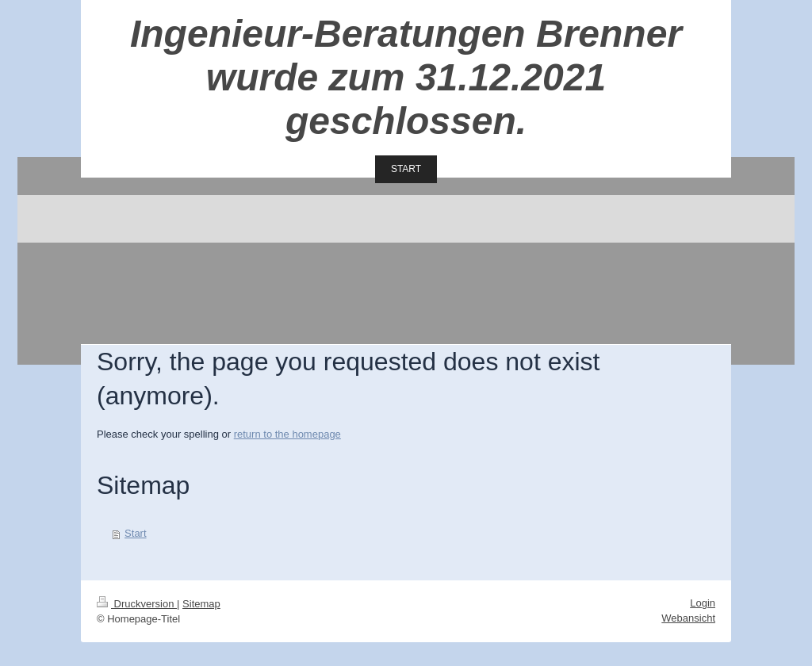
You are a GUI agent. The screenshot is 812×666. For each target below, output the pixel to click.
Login (703, 603)
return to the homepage (287, 434)
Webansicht (688, 618)
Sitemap (201, 604)
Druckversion (137, 604)
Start (135, 533)
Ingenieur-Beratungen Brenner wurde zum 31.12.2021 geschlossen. (406, 77)
